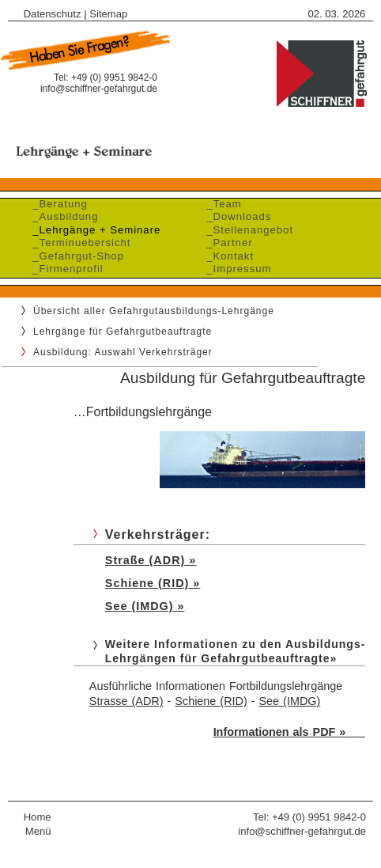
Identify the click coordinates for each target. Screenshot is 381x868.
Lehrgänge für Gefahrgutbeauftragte (123, 332)
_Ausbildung (62, 216)
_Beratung (57, 204)
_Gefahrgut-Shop (75, 256)
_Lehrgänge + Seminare (93, 230)
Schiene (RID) (211, 701)
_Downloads (235, 216)
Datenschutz (53, 14)
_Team (221, 204)
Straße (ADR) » (151, 560)
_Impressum (235, 269)
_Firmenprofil (64, 269)
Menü (38, 831)
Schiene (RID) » (153, 583)
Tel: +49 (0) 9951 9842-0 (309, 817)
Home (38, 817)
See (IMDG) (290, 701)
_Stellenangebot (246, 230)
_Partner (226, 243)
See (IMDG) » (145, 606)
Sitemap (108, 14)
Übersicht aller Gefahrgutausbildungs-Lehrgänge (154, 311)
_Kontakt (226, 256)
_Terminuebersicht (78, 243)
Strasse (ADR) (126, 701)
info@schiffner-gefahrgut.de (99, 89)
